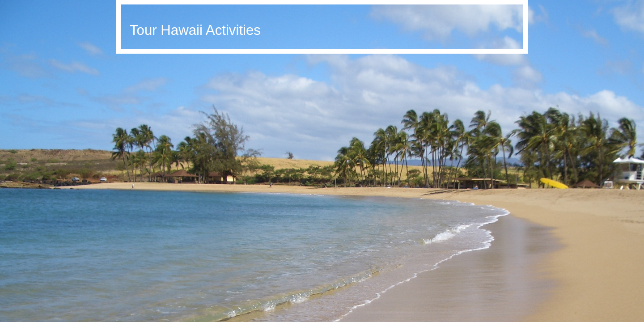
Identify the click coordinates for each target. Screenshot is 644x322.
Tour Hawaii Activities (195, 30)
